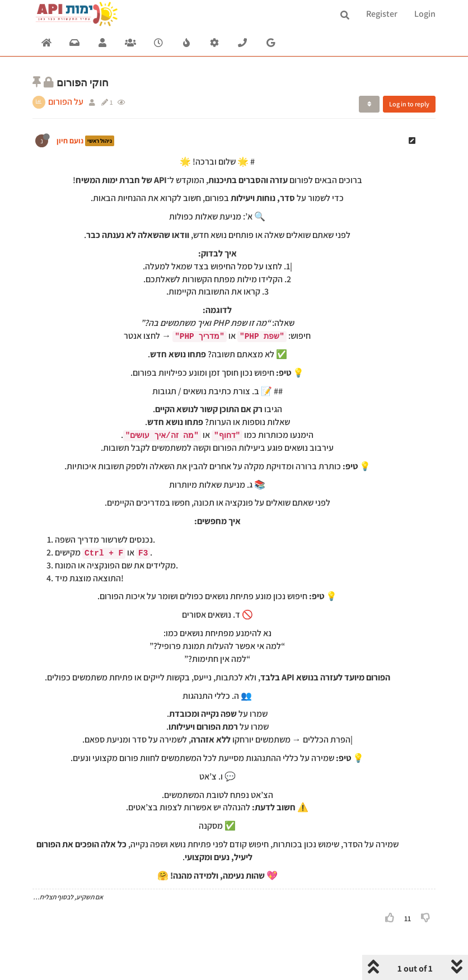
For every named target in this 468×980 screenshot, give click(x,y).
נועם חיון (70, 141)
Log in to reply (409, 104)
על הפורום (66, 102)
